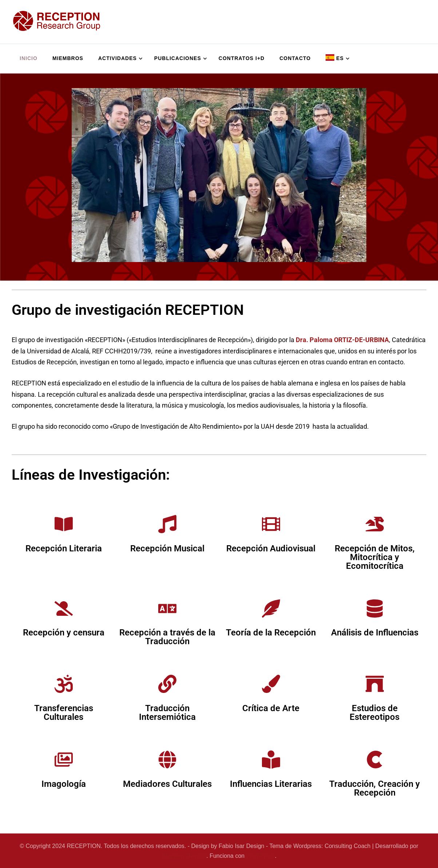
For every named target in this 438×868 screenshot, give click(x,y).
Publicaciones (178, 58)
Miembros (68, 58)
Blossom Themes (184, 856)
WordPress (261, 856)
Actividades (118, 58)
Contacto (295, 58)
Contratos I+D (242, 58)
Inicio (29, 58)
